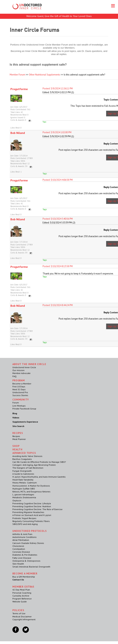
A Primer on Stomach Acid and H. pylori (32, 515)
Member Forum (17, 75)
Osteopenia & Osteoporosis (26, 561)
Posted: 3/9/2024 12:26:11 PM (58, 89)
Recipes (16, 436)
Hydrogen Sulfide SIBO (24, 489)
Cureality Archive (21, 596)
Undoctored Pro (20, 392)
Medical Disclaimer (22, 617)
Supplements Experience (25, 422)
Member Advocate (21, 373)
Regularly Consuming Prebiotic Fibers (31, 521)
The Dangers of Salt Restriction (28, 468)
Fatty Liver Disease (22, 558)
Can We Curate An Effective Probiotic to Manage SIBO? (39, 462)
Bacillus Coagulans (22, 459)
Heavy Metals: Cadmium (25, 483)
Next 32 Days (19, 389)
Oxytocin (17, 500)
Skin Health (18, 564)
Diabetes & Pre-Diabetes (25, 555)
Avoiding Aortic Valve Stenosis (27, 456)
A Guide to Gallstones (23, 474)
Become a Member (22, 384)
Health (17, 449)
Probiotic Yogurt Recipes (24, 518)
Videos (16, 418)
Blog (15, 413)
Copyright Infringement (24, 619)
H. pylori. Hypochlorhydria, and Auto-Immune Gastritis (39, 477)
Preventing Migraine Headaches (28, 512)
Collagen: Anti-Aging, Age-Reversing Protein (34, 465)
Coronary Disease (21, 552)
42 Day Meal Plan (21, 590)
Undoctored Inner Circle (24, 367)
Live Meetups (19, 406)
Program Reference (22, 599)
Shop (16, 446)
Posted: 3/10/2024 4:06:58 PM (58, 180)
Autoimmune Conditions (24, 537)
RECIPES (18, 433)
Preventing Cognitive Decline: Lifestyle (32, 503)
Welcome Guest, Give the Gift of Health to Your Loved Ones (59, 16)
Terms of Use (19, 613)
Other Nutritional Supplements (44, 75)
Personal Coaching (22, 593)
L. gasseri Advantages (23, 494)
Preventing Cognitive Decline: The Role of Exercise (37, 509)
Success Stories (20, 395)
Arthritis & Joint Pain (22, 534)
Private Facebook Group (24, 409)
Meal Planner (19, 439)
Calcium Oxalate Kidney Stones (28, 543)
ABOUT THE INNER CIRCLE (29, 364)
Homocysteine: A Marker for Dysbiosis (31, 486)
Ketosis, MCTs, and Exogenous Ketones (31, 492)
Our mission (18, 370)
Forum (16, 403)
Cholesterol (18, 546)
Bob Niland (18, 133)
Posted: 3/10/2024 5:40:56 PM (58, 219)
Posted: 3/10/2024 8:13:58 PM (58, 266)
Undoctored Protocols (30, 531)
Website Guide (20, 602)
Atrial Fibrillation (21, 540)
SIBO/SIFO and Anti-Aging (25, 524)
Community (21, 400)
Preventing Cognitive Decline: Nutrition (32, 506)
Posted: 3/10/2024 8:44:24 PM (58, 305)
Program (19, 380)
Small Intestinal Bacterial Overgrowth (31, 567)
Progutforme (19, 89)
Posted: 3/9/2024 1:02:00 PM (57, 132)
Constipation (19, 549)
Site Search (18, 426)
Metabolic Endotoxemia (24, 497)
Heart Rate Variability (23, 480)
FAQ (14, 376)
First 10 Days (19, 386)
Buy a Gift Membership (24, 577)
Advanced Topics (24, 453)
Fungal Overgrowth (22, 471)
